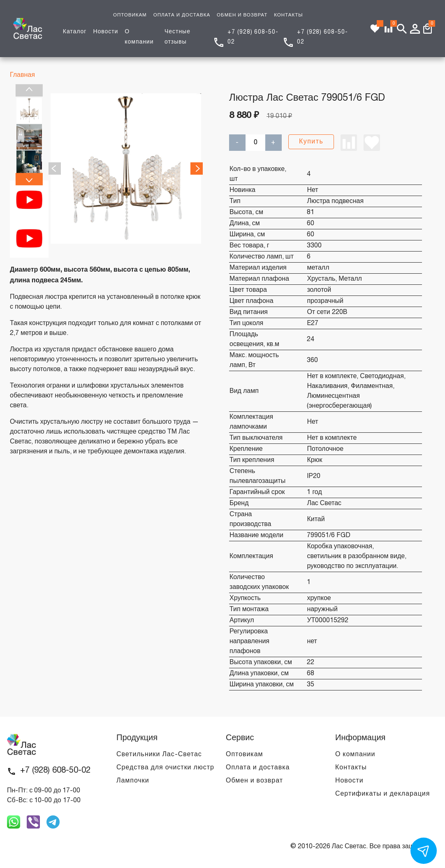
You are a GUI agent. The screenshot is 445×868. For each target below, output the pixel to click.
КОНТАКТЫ (288, 15)
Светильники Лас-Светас (159, 755)
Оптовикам (244, 755)
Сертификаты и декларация (382, 794)
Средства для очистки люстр (165, 768)
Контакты (351, 768)
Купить (311, 142)
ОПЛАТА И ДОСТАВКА (182, 15)
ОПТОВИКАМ (130, 15)
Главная (22, 75)
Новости (105, 32)
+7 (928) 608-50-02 (55, 771)
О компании (355, 755)
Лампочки (133, 781)
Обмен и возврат (254, 781)
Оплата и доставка (258, 768)
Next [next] (29, 179)
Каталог (75, 32)
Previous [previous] (29, 90)
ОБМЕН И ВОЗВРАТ (242, 15)
